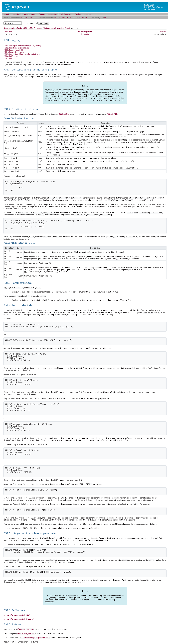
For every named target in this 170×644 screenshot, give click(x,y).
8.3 (86, 18)
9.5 (65, 18)
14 (31, 18)
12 (55, 18)
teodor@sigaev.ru (26, 628)
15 (29, 18)
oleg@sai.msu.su (25, 624)
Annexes (37, 28)
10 (60, 18)
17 (24, 18)
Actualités (16, 14)
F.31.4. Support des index (14, 52)
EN (105, 18)
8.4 (83, 18)
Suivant (163, 32)
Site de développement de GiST (17, 610)
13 (34, 18)
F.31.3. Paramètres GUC (13, 50)
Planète (78, 14)
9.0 (80, 18)
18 (21, 18)
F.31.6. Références (11, 56)
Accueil (6, 14)
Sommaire (85, 34)
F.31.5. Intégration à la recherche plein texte (22, 54)
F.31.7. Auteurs (10, 58)
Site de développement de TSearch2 (19, 614)
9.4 (68, 18)
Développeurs (66, 14)
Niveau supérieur (85, 32)
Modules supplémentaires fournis (57, 28)
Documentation (29, 14)
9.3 (71, 18)
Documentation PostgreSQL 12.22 (18, 28)
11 (57, 18)
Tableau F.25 (112, 113)
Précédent (8, 32)
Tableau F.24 (64, 113)
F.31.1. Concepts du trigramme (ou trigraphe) (22, 46)
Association (52, 14)
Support (88, 14)
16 (26, 18)
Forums (42, 14)
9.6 (63, 18)
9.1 (77, 18)
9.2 (74, 18)
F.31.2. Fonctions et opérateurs (16, 48)
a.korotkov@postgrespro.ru (35, 632)
